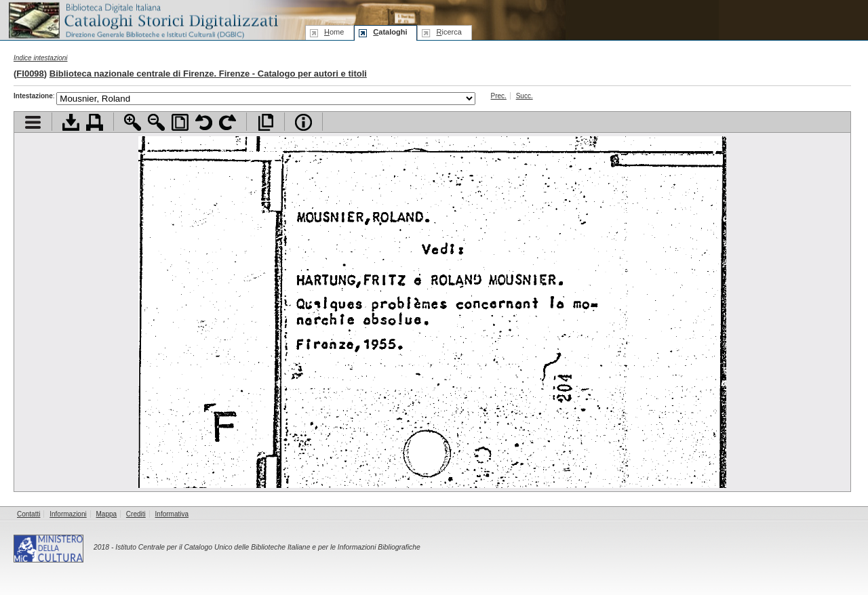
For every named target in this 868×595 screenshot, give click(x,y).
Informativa (172, 514)
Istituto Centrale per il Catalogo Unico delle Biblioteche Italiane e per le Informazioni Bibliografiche (268, 547)
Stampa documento (95, 122)
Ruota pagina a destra (228, 122)
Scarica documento (71, 122)
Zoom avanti (133, 122)
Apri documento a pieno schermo (265, 122)
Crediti (136, 514)
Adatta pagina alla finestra (180, 122)
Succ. (525, 96)
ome (334, 32)
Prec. (499, 96)
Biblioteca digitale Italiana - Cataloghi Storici (142, 19)
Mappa (107, 514)
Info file (303, 122)
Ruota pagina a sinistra (204, 122)
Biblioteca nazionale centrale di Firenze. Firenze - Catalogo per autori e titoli (208, 74)
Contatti (28, 514)
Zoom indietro (156, 122)
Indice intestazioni (41, 58)
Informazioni (68, 514)
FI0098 (30, 74)
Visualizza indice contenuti (33, 122)
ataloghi (390, 32)
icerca (449, 32)
